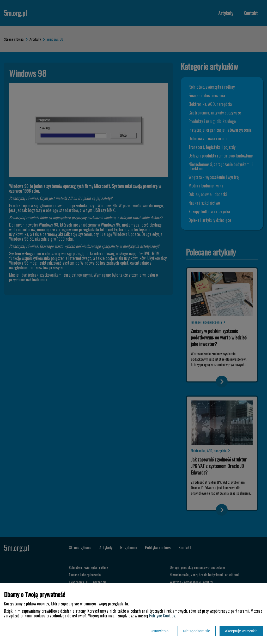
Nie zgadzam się (197, 631)
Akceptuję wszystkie (241, 631)
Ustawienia (160, 631)
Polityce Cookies (162, 616)
